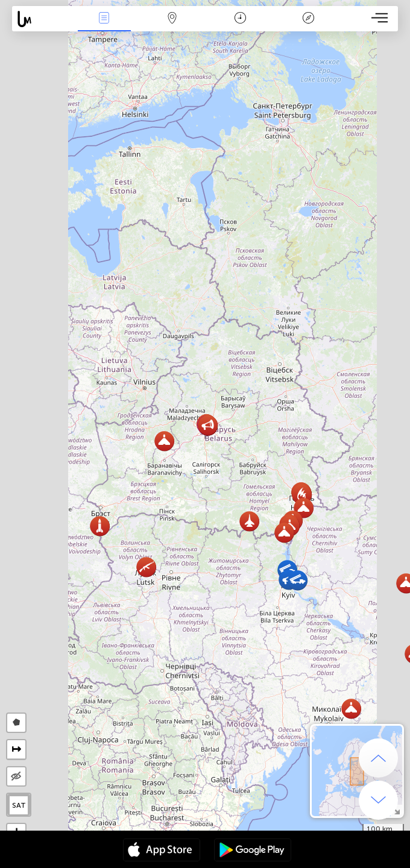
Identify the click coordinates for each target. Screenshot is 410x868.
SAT (19, 805)
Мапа (172, 19)
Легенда (308, 19)
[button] (284, 533)
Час (240, 19)
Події (104, 19)
